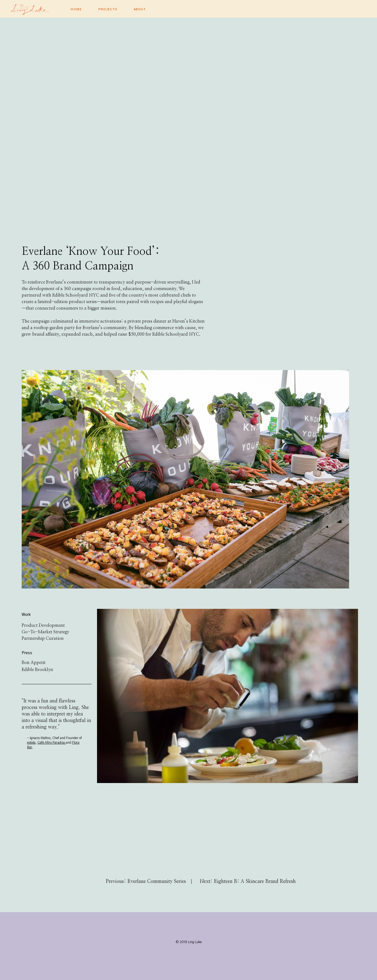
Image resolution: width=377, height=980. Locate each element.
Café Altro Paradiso (52, 743)
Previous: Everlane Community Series (146, 882)
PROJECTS (108, 9)
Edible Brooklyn (37, 670)
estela (31, 743)
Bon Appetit (34, 663)
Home (76, 9)
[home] (38, 8)
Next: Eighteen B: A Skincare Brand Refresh (248, 882)
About (140, 9)
